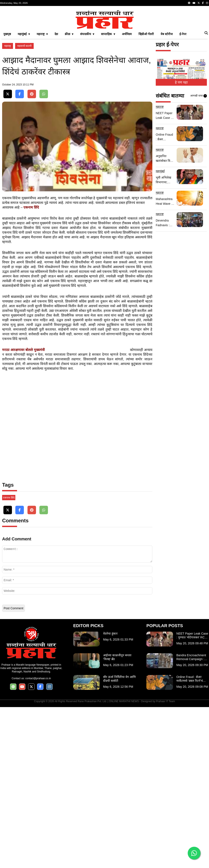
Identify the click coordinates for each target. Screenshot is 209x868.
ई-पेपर (183, 94)
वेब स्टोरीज (167, 94)
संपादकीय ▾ (87, 94)
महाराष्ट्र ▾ (42, 94)
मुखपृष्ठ (7, 94)
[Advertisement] (104, 38)
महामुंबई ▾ (24, 94)
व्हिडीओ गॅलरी (146, 94)
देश (56, 94)
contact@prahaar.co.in (38, 839)
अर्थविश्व (127, 94)
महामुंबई (160, 231)
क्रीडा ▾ (69, 94)
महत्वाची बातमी (24, 105)
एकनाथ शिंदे (9, 659)
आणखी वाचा (199, 155)
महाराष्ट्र (8, 105)
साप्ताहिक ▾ (108, 94)
